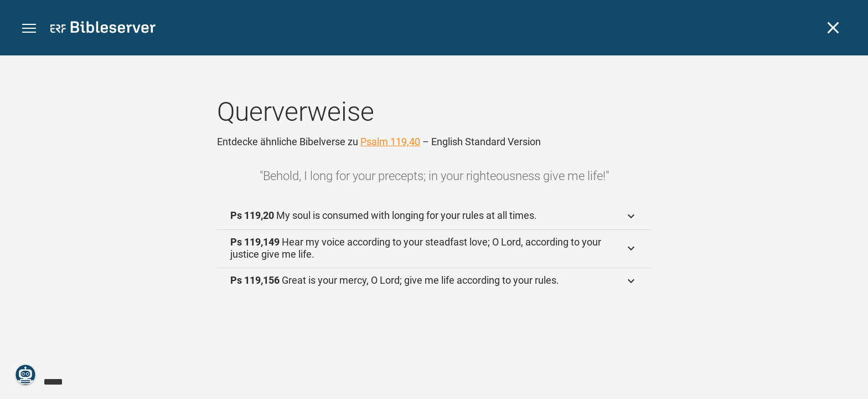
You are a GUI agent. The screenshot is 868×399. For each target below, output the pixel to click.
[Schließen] (833, 28)
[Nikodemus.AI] (25, 375)
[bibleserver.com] (103, 29)
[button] (29, 29)
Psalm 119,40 (390, 142)
